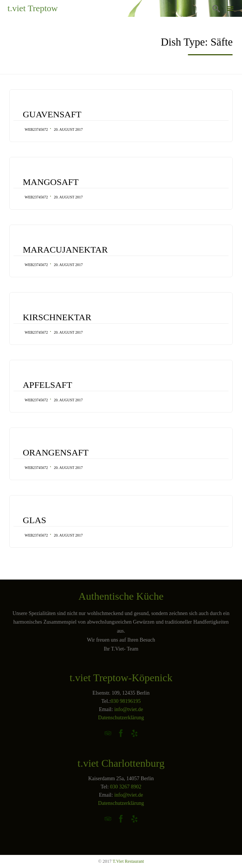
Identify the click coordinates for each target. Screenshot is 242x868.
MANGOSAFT (51, 182)
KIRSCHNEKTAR (57, 317)
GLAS (35, 520)
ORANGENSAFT (56, 452)
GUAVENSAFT (52, 114)
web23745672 (36, 129)
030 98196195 (126, 701)
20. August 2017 (68, 129)
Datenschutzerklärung (121, 718)
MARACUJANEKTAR (65, 250)
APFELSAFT (47, 385)
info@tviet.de (129, 709)
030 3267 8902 (126, 787)
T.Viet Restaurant (128, 861)
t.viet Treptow (33, 8)
